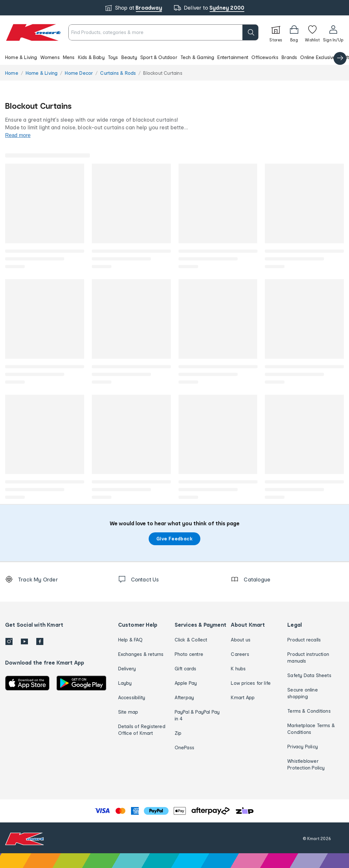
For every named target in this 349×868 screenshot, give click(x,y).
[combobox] (163, 32)
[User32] (333, 32)
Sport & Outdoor (159, 57)
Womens (50, 57)
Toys (113, 57)
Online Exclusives (319, 57)
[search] (250, 32)
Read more (18, 135)
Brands (289, 57)
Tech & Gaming (197, 57)
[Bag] (294, 32)
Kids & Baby (91, 57)
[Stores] (276, 32)
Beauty (129, 57)
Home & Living (21, 57)
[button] (174, 57)
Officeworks (265, 57)
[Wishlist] (312, 32)
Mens (69, 57)
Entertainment (233, 57)
